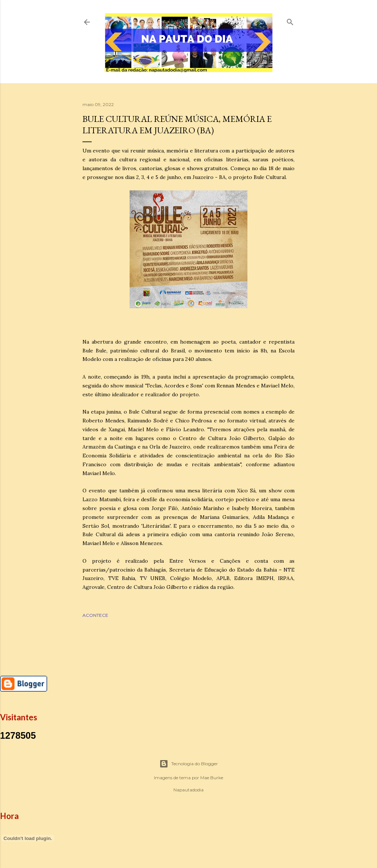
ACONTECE (95, 615)
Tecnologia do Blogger (189, 764)
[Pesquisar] (290, 20)
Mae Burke (212, 778)
